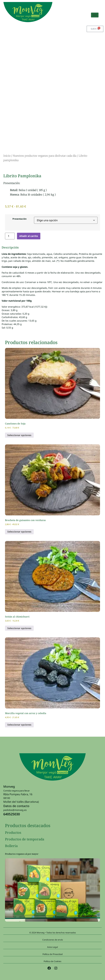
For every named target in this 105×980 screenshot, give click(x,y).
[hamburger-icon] (95, 15)
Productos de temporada (25, 839)
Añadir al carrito (29, 236)
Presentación (19, 219)
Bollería (11, 846)
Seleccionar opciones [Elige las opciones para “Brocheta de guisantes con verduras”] (19, 532)
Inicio (7, 156)
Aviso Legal (52, 947)
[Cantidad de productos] (10, 236)
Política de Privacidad (53, 954)
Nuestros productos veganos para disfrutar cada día (45, 156)
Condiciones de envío (53, 940)
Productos (13, 833)
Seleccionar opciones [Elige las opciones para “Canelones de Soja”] (19, 435)
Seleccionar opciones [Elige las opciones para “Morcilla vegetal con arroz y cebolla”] (19, 725)
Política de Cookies (52, 961)
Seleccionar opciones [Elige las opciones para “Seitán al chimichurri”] (19, 628)
